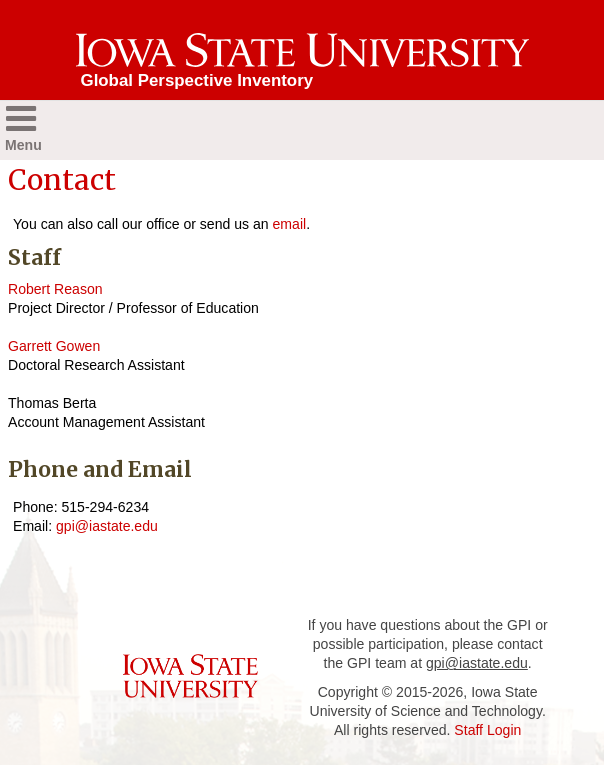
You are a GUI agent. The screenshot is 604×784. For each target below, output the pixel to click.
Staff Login (487, 730)
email (290, 224)
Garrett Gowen (54, 346)
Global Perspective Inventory (197, 80)
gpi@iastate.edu (107, 526)
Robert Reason (55, 289)
